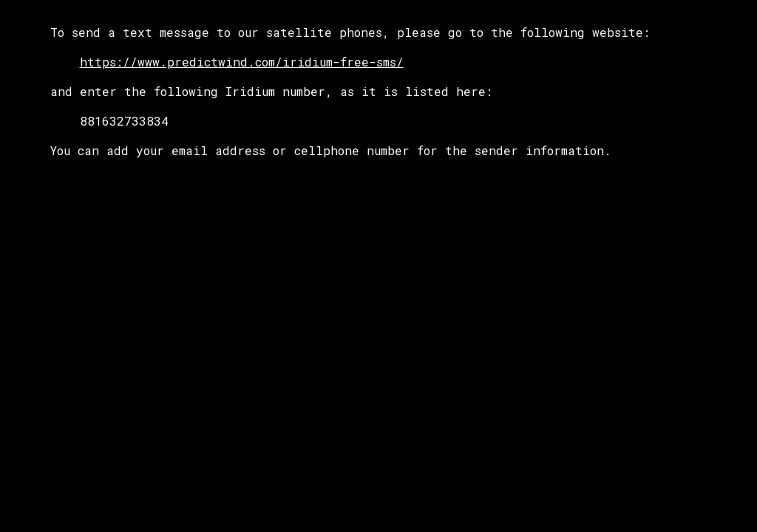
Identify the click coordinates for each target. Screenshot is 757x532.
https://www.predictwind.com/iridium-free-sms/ (242, 62)
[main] (379, 92)
